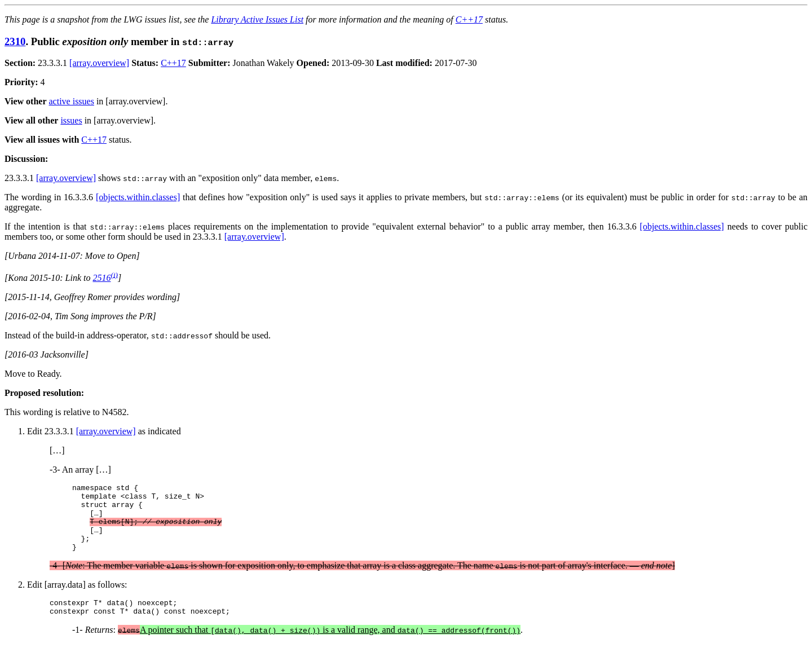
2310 (15, 41)
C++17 (469, 19)
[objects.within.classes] (138, 197)
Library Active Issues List (257, 19)
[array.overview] (99, 63)
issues (71, 120)
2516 (101, 278)
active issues (72, 101)
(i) (114, 274)
